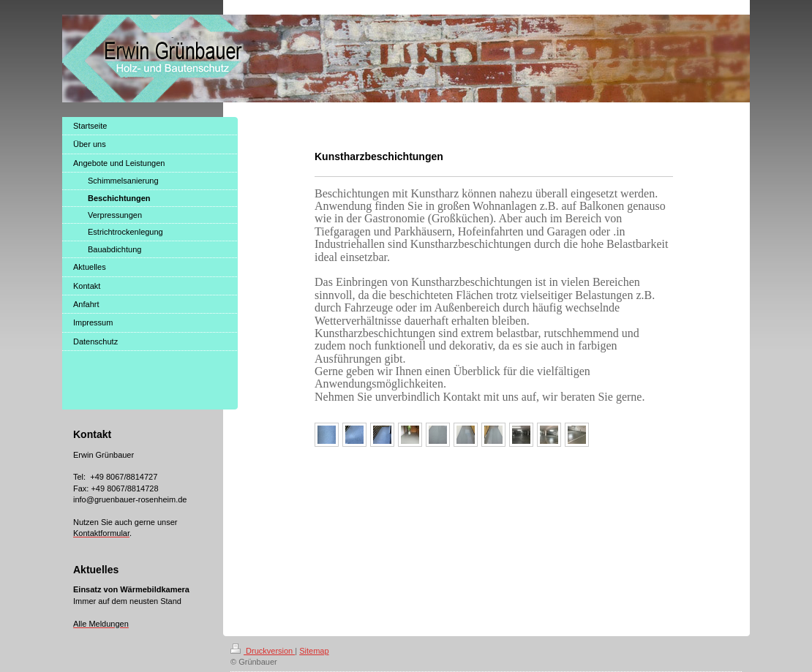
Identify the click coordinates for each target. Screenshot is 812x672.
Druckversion (263, 651)
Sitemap (314, 651)
